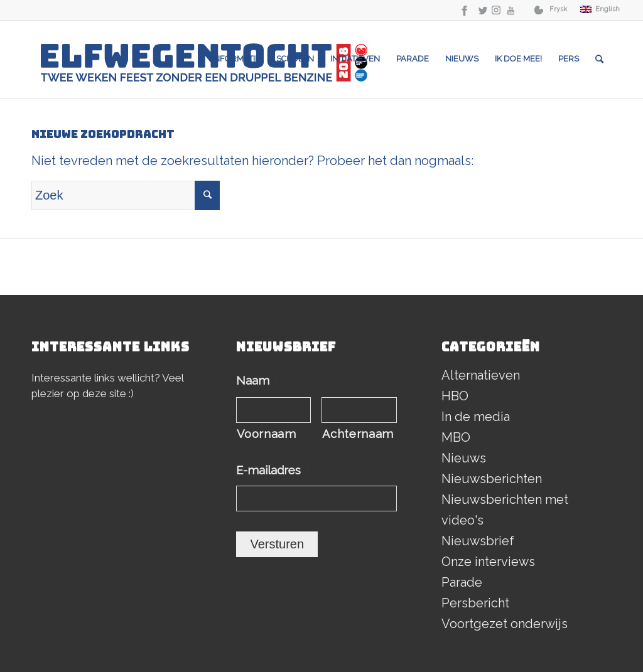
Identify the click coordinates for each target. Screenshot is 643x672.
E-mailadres (272, 470)
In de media (476, 417)
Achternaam (358, 434)
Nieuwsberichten (492, 479)
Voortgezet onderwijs (505, 624)
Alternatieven (481, 375)
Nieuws (464, 458)
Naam (257, 381)
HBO (455, 396)
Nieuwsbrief (478, 541)
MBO (456, 437)
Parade (462, 582)
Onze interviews (488, 562)
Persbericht (475, 603)
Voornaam (266, 434)
